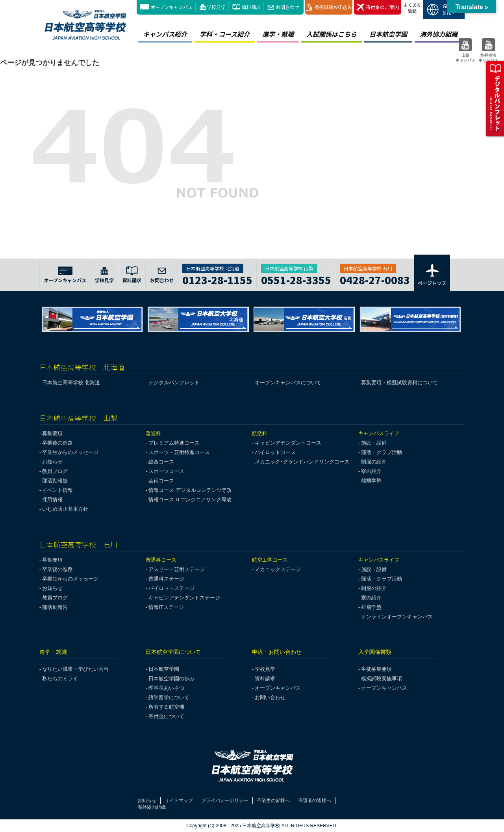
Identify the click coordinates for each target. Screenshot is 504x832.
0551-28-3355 (296, 279)
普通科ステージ (166, 579)
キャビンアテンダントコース (288, 443)
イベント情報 (57, 490)
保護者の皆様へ (315, 800)
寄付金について (166, 716)
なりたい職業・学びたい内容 (75, 669)
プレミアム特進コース (174, 443)
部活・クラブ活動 (382, 452)
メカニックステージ (278, 569)
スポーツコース (166, 471)
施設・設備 (374, 443)
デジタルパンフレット (174, 382)
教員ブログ (55, 471)
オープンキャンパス (171, 7)
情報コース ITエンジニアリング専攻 (190, 500)
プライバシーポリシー (225, 800)
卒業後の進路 (57, 443)
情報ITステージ (166, 607)
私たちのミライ (60, 678)
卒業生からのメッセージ (70, 452)
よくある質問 (412, 8)
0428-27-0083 (375, 279)
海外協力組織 (439, 34)
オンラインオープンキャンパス (397, 617)
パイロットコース (275, 452)
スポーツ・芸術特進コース (179, 452)
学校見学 (216, 7)
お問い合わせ (270, 697)
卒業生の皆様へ (273, 800)
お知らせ (52, 462)
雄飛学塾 (371, 481)
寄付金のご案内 (378, 7)
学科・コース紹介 (225, 34)
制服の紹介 (374, 462)
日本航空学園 (388, 34)
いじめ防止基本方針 (65, 509)
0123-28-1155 (217, 279)
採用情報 (52, 500)
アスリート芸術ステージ (177, 569)
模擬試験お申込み (329, 7)
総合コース (161, 462)
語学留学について (169, 697)
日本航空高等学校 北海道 (71, 382)
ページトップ (432, 274)
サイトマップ (179, 800)
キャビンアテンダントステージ (184, 598)
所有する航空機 (166, 707)
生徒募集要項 (376, 669)
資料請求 (251, 7)
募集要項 (52, 433)
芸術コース (161, 481)
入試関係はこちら (332, 34)
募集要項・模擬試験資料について (399, 382)
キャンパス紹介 (165, 34)
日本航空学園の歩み (171, 678)
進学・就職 (278, 34)
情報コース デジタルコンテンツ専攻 (190, 490)
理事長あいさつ (166, 688)
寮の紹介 (371, 471)
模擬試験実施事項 (382, 678)
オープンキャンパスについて (288, 382)
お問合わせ (287, 7)
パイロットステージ (171, 588)
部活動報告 (55, 481)
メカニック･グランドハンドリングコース (302, 462)
